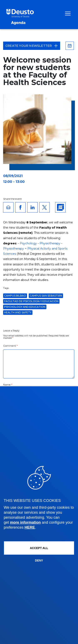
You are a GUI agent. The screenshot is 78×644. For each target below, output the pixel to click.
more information (25, 522)
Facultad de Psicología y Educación (31, 301)
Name (8, 385)
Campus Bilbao (15, 296)
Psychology (28, 243)
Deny (39, 560)
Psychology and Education (25, 307)
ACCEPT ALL (39, 548)
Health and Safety (18, 312)
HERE (30, 527)
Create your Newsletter (32, 46)
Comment (10, 346)
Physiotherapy (50, 243)
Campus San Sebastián (46, 296)
